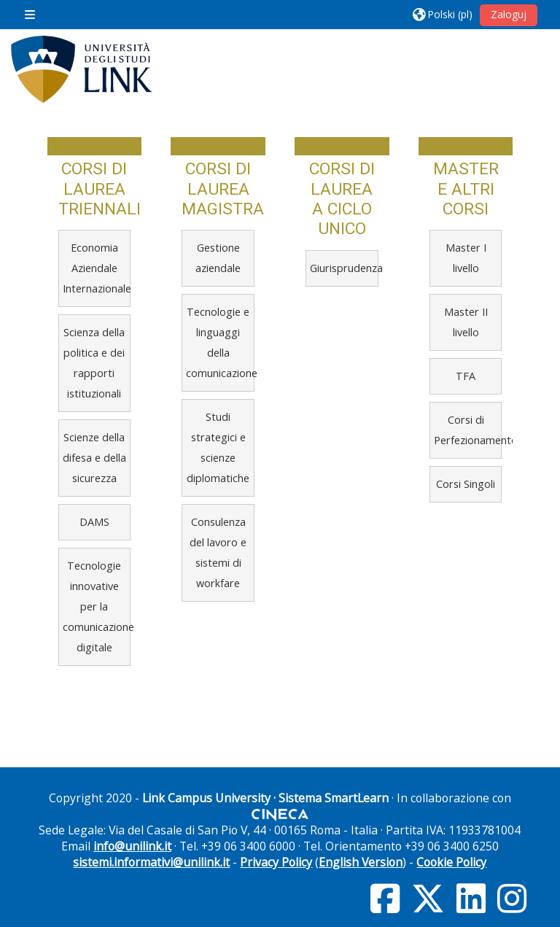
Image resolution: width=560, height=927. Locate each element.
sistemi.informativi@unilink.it (151, 862)
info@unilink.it (132, 846)
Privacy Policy (276, 862)
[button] (443, 15)
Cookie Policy (451, 862)
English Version (361, 862)
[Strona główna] (82, 69)
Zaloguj (509, 14)
